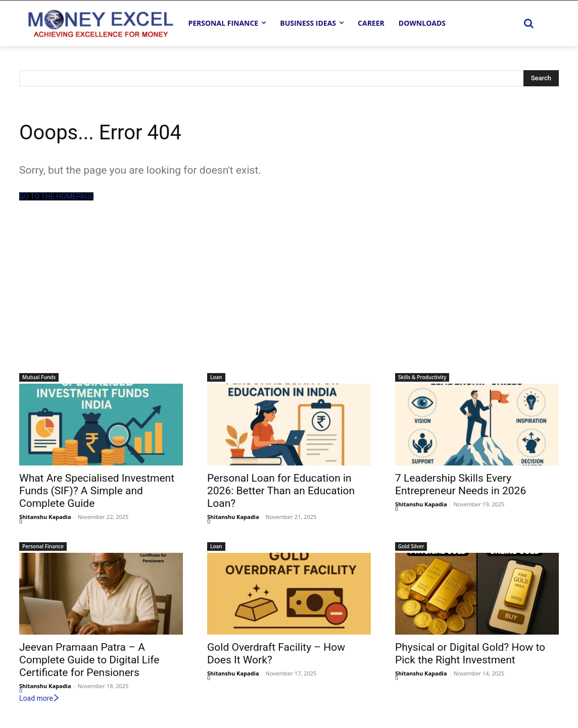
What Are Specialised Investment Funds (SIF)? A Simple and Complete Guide (97, 491)
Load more (40, 698)
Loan (216, 377)
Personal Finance (43, 546)
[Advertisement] (289, 297)
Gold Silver (411, 546)
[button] (528, 23)
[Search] (541, 78)
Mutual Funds (39, 377)
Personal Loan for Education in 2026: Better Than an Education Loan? (281, 491)
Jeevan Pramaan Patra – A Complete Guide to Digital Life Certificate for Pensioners (89, 660)
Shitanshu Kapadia (45, 517)
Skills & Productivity (422, 377)
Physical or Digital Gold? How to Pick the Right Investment (470, 654)
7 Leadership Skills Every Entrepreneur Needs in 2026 (461, 484)
